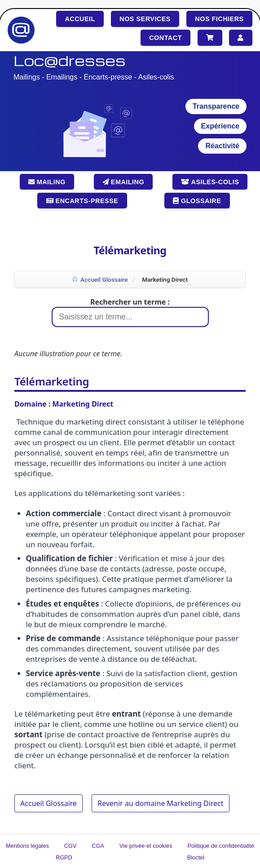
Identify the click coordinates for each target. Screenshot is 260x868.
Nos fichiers (219, 19)
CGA (98, 846)
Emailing (123, 182)
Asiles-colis (210, 182)
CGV (71, 846)
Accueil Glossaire (104, 279)
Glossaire (197, 201)
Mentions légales (27, 846)
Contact (165, 38)
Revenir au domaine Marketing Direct (160, 803)
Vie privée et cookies (146, 846)
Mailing (47, 182)
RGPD (64, 857)
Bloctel (196, 857)
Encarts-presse (82, 201)
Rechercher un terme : (130, 302)
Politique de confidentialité (221, 846)
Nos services (145, 19)
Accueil (80, 19)
